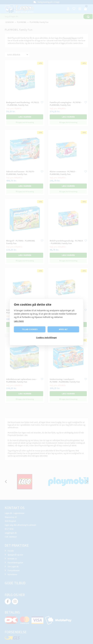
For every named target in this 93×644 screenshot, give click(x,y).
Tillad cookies (30, 329)
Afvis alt (63, 329)
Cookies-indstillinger (46, 338)
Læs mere (19, 321)
